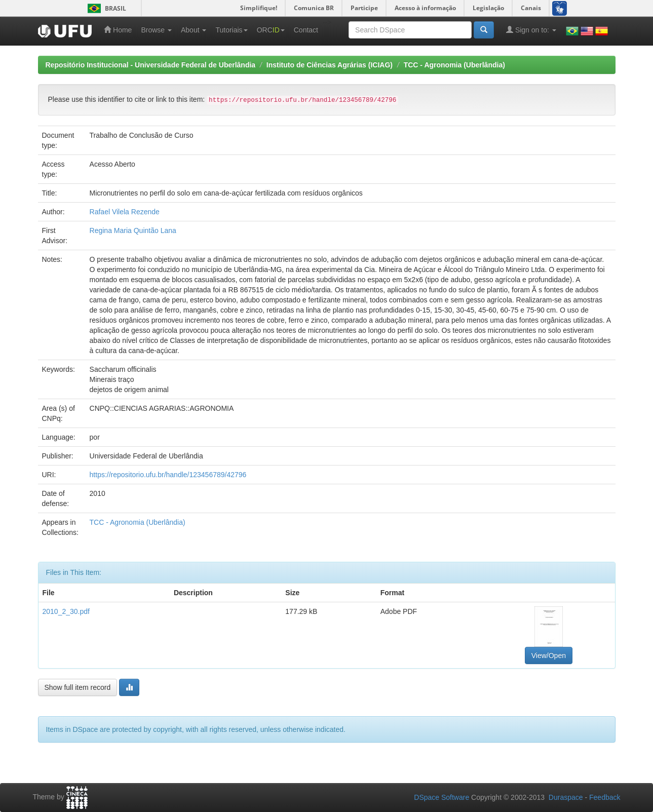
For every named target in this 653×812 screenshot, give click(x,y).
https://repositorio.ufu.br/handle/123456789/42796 (168, 475)
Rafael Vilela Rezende (125, 212)
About (194, 30)
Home (118, 30)
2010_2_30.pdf (66, 611)
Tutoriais (231, 30)
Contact (306, 30)
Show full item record (78, 687)
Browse (156, 30)
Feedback (605, 797)
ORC (271, 30)
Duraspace (566, 797)
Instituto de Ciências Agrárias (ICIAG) (330, 65)
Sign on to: (531, 30)
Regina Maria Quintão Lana (133, 230)
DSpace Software (441, 797)
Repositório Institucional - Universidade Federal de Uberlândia (151, 65)
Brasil (105, 8)
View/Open (549, 655)
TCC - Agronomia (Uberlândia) (454, 65)
